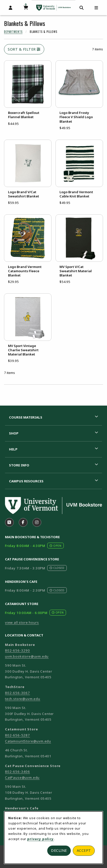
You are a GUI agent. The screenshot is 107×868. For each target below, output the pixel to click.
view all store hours (22, 622)
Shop (14, 433)
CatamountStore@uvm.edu (28, 741)
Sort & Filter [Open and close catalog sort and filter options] (24, 49)
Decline (59, 850)
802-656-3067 (17, 693)
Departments (13, 32)
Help (13, 449)
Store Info (19, 465)
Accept (84, 850)
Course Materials (26, 417)
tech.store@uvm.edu (23, 699)
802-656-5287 (17, 735)
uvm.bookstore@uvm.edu (27, 656)
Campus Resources (26, 481)
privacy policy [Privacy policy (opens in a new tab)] (40, 839)
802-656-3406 (17, 772)
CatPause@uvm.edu (22, 778)
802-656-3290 (17, 650)
